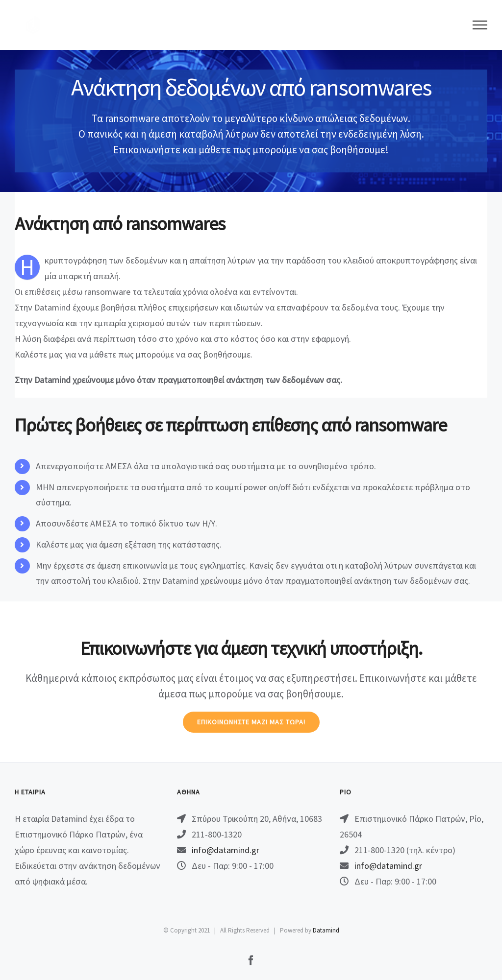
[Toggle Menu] (480, 25)
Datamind (326, 930)
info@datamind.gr (226, 850)
